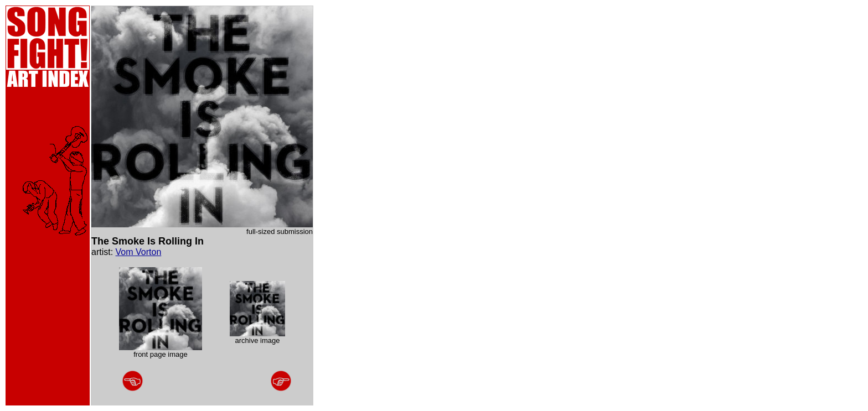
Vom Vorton (139, 252)
